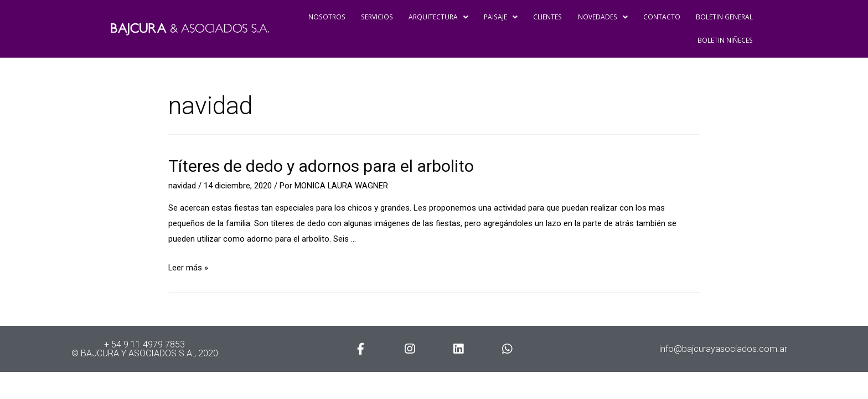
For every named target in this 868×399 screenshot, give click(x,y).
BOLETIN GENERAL (724, 17)
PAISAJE (498, 17)
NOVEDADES (600, 17)
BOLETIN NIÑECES (725, 40)
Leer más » (188, 268)
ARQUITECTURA (435, 17)
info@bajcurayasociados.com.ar (723, 349)
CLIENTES (545, 17)
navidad (182, 186)
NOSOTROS (322, 17)
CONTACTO (660, 17)
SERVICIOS (373, 17)
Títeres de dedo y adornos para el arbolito (321, 166)
